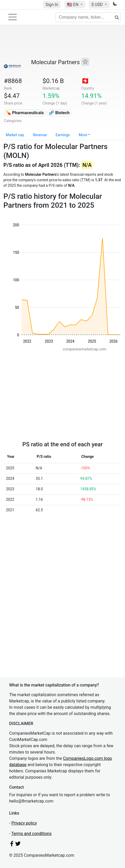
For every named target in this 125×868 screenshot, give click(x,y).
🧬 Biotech (59, 113)
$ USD (97, 5)
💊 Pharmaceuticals (25, 113)
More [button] (83, 135)
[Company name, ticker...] (88, 17)
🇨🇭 (85, 81)
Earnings (63, 135)
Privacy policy (24, 823)
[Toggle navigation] (13, 17)
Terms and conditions (31, 834)
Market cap (15, 135)
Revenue (40, 135)
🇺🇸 (73, 5)
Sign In (52, 5)
